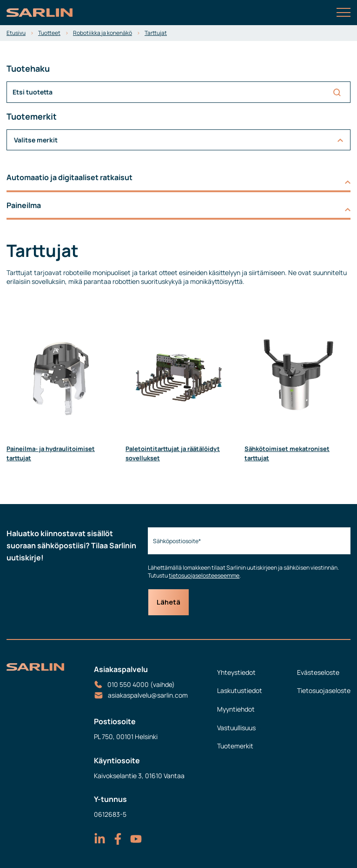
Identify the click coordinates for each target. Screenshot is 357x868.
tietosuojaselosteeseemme (204, 575)
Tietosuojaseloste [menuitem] (324, 690)
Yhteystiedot (236, 672)
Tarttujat (156, 33)
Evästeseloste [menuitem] (318, 672)
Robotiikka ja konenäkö (102, 33)
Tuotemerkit (235, 746)
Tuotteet (49, 33)
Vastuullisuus (236, 728)
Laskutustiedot (240, 690)
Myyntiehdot (236, 709)
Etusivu (16, 33)
